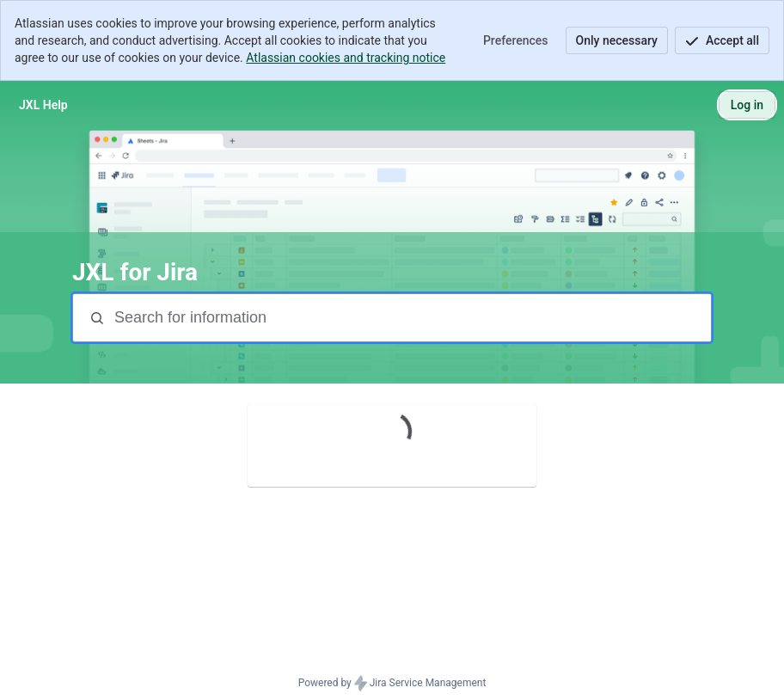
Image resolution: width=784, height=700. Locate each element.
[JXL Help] (43, 105)
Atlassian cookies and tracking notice (346, 58)
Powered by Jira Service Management (392, 684)
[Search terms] (411, 318)
